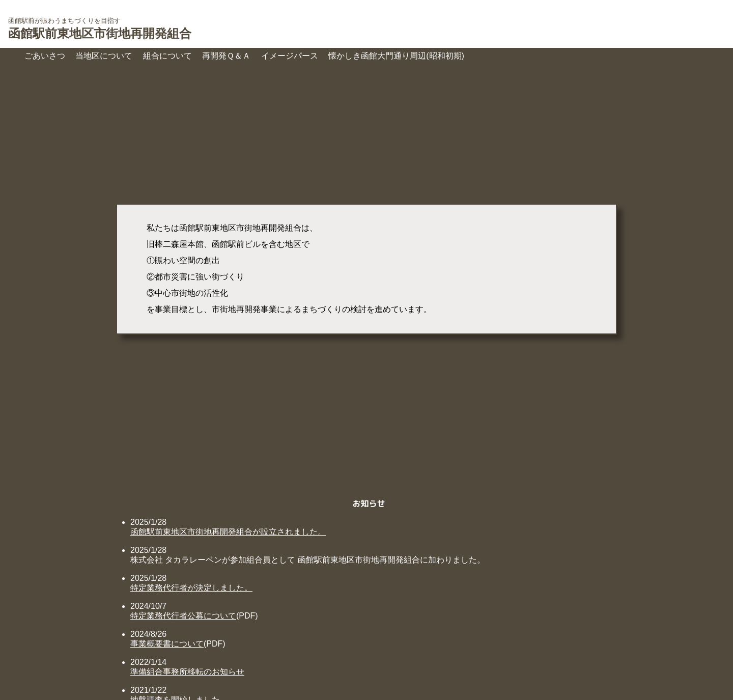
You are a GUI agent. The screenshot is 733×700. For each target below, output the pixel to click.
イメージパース (290, 56)
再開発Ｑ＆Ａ (226, 56)
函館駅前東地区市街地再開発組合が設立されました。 (228, 532)
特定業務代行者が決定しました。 (191, 588)
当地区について (104, 56)
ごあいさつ (45, 56)
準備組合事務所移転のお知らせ (187, 672)
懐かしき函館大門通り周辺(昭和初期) (396, 56)
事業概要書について (167, 644)
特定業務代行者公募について (183, 616)
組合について (167, 56)
